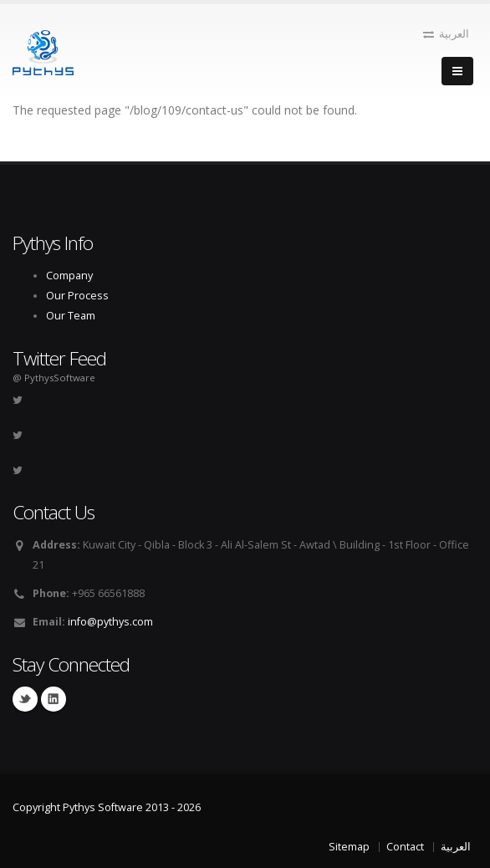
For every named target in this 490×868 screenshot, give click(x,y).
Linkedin (54, 699)
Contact (405, 847)
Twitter (25, 699)
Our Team (71, 316)
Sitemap (349, 847)
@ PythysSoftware (54, 378)
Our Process (77, 296)
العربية (446, 34)
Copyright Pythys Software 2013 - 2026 (107, 807)
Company (69, 276)
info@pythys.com (110, 622)
